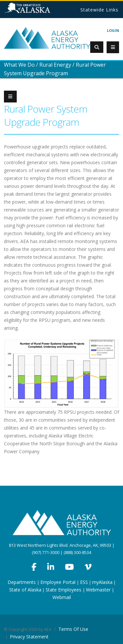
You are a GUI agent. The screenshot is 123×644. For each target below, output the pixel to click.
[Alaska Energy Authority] (47, 38)
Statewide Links (99, 10)
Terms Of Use (73, 629)
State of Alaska (36, 11)
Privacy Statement (29, 637)
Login (113, 30)
